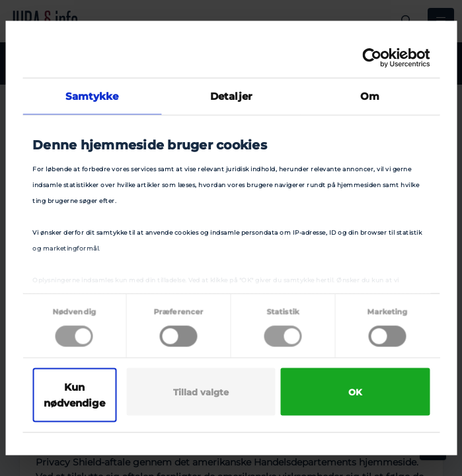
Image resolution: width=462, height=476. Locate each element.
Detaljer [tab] (231, 96)
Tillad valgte (201, 392)
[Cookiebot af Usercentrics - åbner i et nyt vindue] (372, 58)
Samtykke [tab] (92, 96)
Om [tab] (370, 96)
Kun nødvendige (74, 395)
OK (355, 392)
